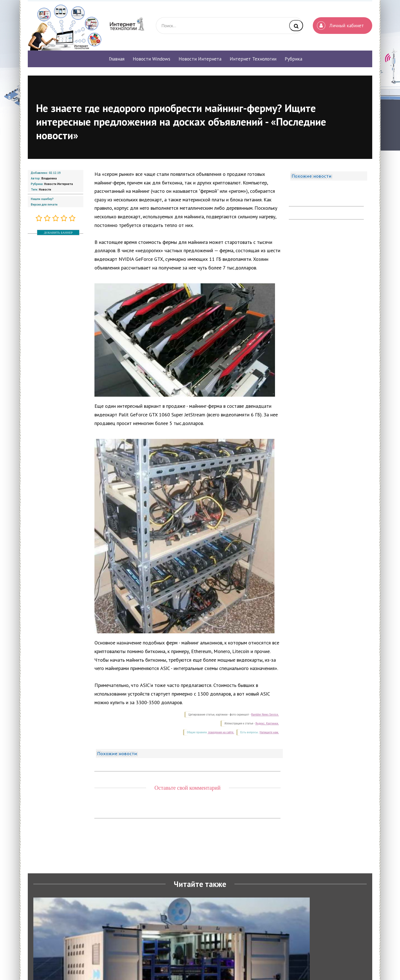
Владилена (49, 178)
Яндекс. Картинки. (267, 723)
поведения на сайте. (221, 732)
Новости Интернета (58, 184)
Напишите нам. (269, 732)
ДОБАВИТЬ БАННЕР (58, 232)
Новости (45, 189)
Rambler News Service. (265, 715)
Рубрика (293, 59)
